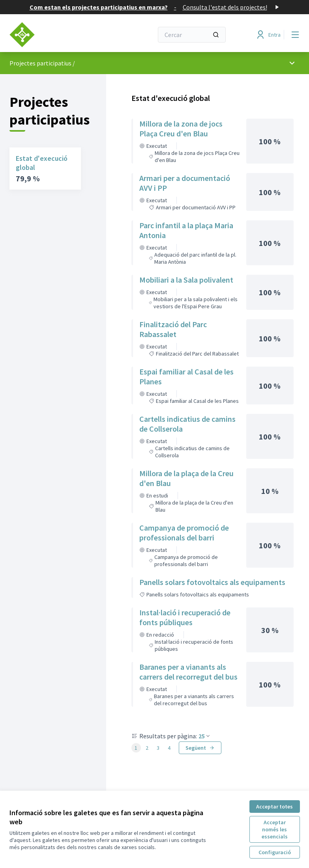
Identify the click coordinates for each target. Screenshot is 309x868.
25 (205, 736)
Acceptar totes (274, 807)
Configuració (275, 852)
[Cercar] (192, 35)
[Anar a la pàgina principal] (62, 35)
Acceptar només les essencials (275, 829)
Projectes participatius (40, 63)
